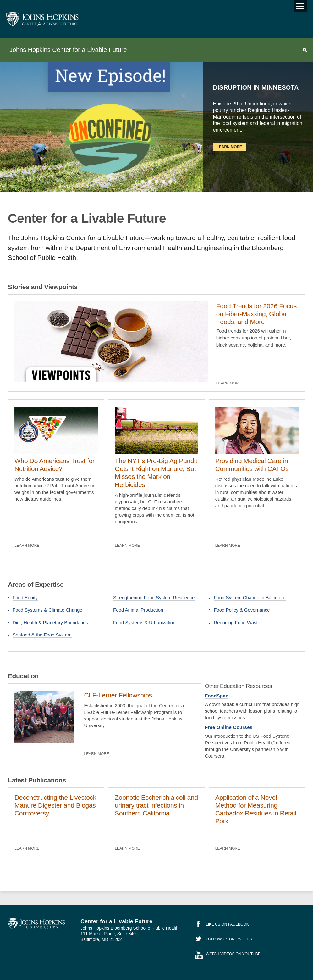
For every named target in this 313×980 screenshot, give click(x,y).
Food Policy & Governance (242, 610)
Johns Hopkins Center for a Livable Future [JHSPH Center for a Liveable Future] (42, 19)
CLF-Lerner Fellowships (118, 695)
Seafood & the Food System (42, 635)
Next (175, 182)
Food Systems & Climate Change (47, 610)
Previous (137, 182)
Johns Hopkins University (36, 924)
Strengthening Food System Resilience (154, 598)
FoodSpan (217, 696)
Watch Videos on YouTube (233, 954)
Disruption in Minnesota (256, 87)
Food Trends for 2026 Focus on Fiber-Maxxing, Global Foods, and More (256, 314)
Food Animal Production (138, 610)
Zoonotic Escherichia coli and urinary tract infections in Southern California (156, 805)
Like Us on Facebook (227, 924)
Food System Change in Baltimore (250, 598)
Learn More (229, 147)
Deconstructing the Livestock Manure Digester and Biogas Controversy (55, 805)
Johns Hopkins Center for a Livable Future (68, 50)
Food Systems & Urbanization (144, 622)
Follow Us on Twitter (229, 939)
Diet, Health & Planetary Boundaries (50, 622)
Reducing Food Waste (237, 622)
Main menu (299, 5)
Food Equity (25, 598)
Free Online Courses (229, 727)
